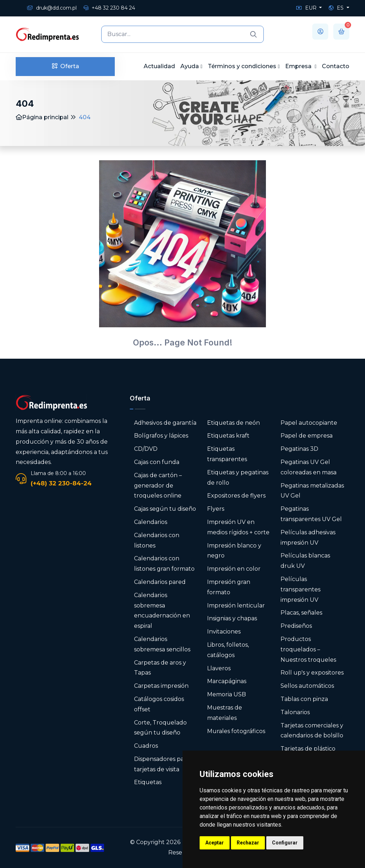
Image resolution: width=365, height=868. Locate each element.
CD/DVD (146, 449)
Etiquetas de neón (233, 423)
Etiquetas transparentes (227, 454)
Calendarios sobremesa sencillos (162, 644)
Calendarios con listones (157, 540)
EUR (307, 8)
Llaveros (219, 668)
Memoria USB (227, 694)
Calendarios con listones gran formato (164, 564)
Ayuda (190, 66)
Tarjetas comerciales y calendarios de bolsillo (312, 731)
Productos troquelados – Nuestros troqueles (308, 649)
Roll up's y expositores (312, 673)
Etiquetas (148, 782)
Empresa (299, 66)
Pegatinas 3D (299, 449)
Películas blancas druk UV (305, 561)
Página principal (42, 117)
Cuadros (146, 746)
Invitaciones (224, 632)
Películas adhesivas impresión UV (308, 538)
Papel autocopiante (309, 423)
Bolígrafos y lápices (161, 436)
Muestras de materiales (225, 713)
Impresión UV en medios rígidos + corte (238, 527)
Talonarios (295, 712)
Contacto (336, 66)
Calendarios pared (160, 582)
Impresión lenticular (236, 605)
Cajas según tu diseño (165, 509)
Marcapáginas (227, 681)
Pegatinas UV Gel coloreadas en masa (309, 467)
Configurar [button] (285, 843)
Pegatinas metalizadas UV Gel (312, 491)
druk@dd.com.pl (52, 8)
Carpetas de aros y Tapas (160, 668)
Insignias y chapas (232, 618)
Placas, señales (301, 613)
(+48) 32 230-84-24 (61, 483)
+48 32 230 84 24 (109, 8)
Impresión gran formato (229, 587)
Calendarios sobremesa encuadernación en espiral (162, 610)
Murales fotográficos (236, 731)
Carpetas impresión (161, 686)
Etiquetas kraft (228, 436)
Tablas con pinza (304, 699)
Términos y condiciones (242, 66)
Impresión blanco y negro (234, 551)
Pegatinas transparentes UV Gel (311, 514)
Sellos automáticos (307, 686)
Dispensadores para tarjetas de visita (162, 764)
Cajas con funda (157, 462)
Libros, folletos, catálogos (228, 650)
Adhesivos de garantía (165, 423)
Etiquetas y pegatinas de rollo (238, 478)
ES (337, 8)
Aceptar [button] (215, 843)
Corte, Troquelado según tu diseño (160, 728)
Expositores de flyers (236, 496)
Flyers (216, 509)
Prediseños (296, 626)
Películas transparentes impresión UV (300, 589)
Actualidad (159, 66)
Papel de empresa (307, 436)
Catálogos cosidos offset (159, 704)
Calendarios (151, 522)
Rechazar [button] (248, 843)
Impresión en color (234, 569)
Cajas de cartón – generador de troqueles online (158, 486)
